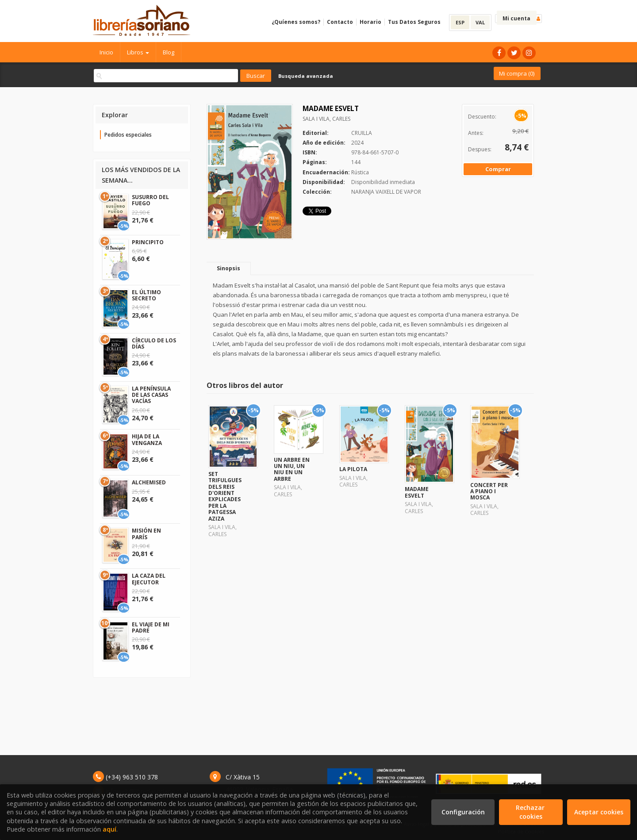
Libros (138, 52)
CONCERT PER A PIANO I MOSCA (489, 491)
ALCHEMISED (149, 482)
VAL (480, 22)
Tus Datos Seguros (414, 22)
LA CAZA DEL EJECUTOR (149, 579)
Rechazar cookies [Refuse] (531, 812)
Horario (370, 22)
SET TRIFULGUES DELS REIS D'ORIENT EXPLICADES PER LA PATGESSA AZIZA (225, 496)
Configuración (463, 812)
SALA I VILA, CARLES (326, 119)
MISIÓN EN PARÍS (146, 534)
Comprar (498, 169)
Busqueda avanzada (306, 76)
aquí (109, 829)
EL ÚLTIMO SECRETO (146, 295)
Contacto (340, 22)
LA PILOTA (353, 469)
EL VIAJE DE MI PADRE (151, 627)
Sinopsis (228, 268)
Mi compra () (517, 73)
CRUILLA (362, 133)
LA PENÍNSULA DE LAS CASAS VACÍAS (151, 395)
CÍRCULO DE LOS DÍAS (154, 343)
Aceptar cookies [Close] (599, 812)
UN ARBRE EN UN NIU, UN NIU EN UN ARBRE (292, 469)
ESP (460, 22)
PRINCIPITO (148, 242)
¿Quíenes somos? (296, 22)
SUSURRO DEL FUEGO (150, 200)
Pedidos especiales (128, 135)
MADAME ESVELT (417, 492)
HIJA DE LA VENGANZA (147, 439)
